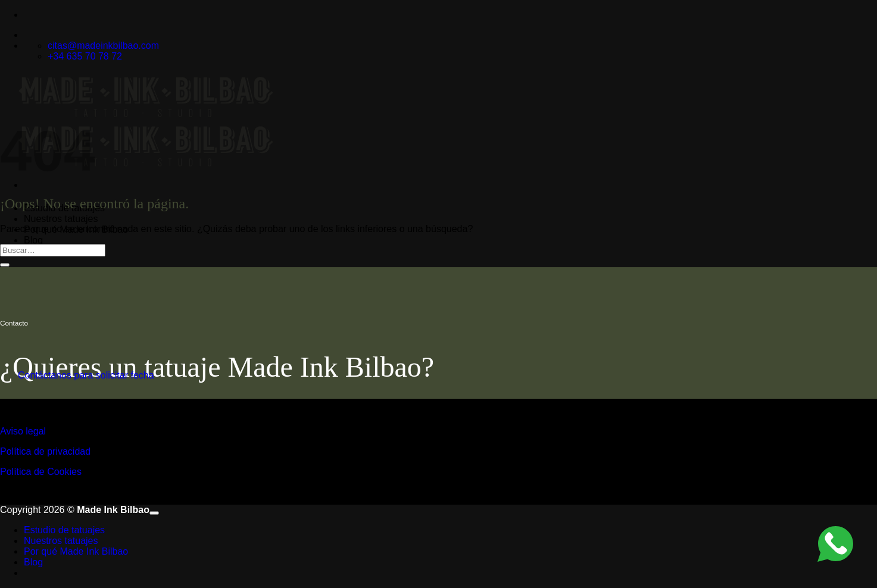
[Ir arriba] (154, 513)
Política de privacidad (45, 451)
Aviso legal (23, 431)
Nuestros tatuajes (61, 219)
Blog (33, 240)
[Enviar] (5, 265)
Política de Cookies (41, 472)
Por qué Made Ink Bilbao (76, 551)
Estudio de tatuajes (64, 530)
